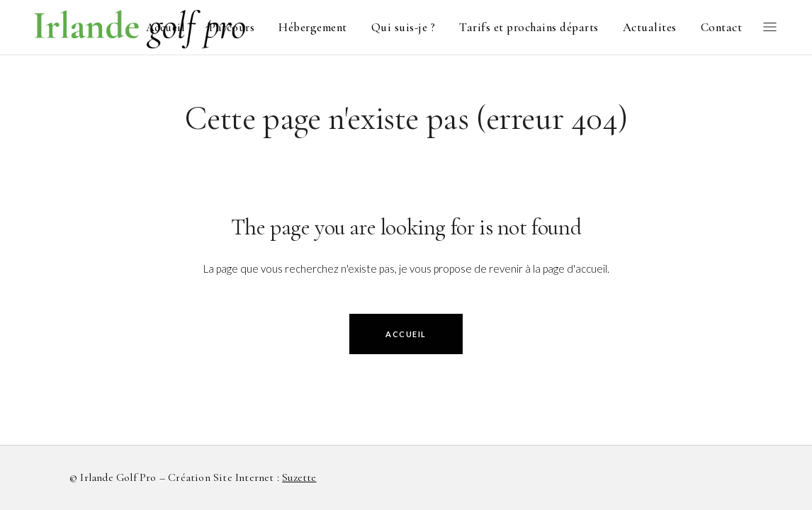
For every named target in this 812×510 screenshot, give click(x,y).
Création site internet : (242, 477)
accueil (406, 334)
